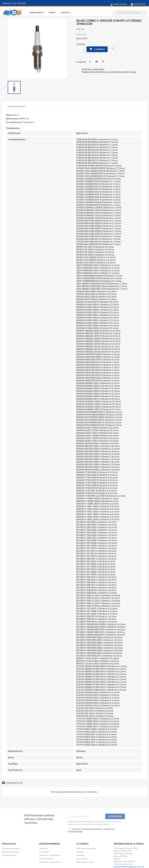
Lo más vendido (9, 855)
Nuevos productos (10, 852)
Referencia (11, 119)
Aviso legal (44, 852)
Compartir (90, 62)
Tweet (96, 62)
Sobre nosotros (46, 859)
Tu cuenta (82, 844)
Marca (9, 115)
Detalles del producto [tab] (17, 106)
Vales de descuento (85, 862)
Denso (16, 115)
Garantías (44, 848)
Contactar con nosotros (50, 862)
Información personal (86, 848)
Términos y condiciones (50, 855)
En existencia (13, 122)
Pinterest (103, 62)
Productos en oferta (11, 848)
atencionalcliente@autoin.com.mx (129, 867)
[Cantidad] (80, 49)
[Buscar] (130, 13)
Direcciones (82, 859)
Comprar (97, 49)
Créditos (80, 855)
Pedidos (80, 852)
